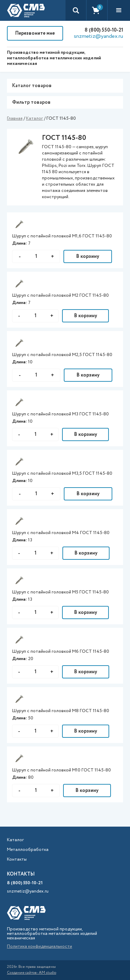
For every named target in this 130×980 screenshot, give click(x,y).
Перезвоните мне (35, 33)
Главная (15, 119)
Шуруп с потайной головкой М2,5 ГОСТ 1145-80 (62, 355)
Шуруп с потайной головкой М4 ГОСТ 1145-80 (61, 533)
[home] (26, 10)
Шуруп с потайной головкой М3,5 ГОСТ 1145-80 (62, 474)
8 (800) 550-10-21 (104, 30)
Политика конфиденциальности (40, 947)
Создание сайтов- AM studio (32, 973)
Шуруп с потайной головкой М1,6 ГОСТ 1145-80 (62, 236)
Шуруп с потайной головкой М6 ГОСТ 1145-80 (61, 652)
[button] (119, 10)
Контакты (17, 860)
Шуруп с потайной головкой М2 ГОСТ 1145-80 (60, 296)
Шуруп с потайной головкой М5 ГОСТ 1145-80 (60, 592)
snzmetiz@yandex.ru (98, 36)
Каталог (34, 119)
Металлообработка (28, 850)
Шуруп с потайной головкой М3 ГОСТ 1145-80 (60, 414)
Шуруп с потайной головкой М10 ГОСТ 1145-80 (62, 770)
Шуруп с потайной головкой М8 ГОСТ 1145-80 (61, 711)
